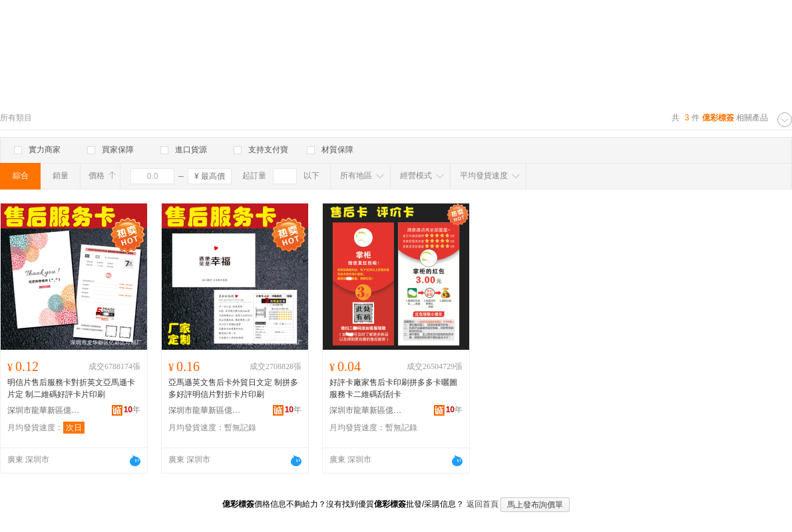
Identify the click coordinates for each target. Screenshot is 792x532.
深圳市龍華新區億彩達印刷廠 (44, 410)
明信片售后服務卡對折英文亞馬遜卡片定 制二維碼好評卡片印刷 (71, 388)
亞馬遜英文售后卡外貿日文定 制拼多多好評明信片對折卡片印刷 (233, 388)
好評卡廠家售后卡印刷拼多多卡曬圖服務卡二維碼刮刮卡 (393, 388)
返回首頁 (483, 504)
